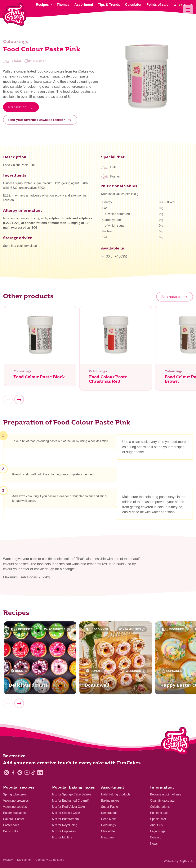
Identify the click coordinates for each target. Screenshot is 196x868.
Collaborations (160, 807)
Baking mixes (110, 801)
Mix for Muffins (62, 837)
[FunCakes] (15, 14)
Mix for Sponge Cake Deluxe (72, 794)
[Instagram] (6, 773)
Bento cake (11, 831)
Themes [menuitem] (63, 5)
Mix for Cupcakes (64, 831)
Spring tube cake (15, 794)
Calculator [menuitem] (133, 5)
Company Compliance (50, 860)
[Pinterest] (20, 773)
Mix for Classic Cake (66, 813)
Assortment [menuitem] (84, 5)
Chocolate (108, 831)
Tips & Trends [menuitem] (109, 5)
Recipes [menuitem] (42, 5)
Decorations (109, 813)
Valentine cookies (15, 807)
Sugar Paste (109, 807)
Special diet (158, 819)
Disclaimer (24, 860)
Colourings (108, 825)
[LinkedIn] (40, 773)
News (154, 844)
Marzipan (107, 837)
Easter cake (11, 825)
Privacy (8, 860)
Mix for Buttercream (65, 819)
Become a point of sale (166, 794)
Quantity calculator (163, 801)
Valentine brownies (16, 801)
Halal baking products (116, 794)
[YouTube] (27, 773)
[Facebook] (13, 773)
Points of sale (159, 813)
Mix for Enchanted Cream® (71, 801)
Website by (178, 861)
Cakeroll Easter (13, 819)
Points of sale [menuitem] (157, 5)
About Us (156, 825)
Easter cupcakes (14, 813)
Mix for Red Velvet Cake (69, 807)
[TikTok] (33, 773)
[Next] (19, 401)
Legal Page (158, 831)
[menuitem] (186, 5)
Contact (155, 837)
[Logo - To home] (175, 742)
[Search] (175, 5)
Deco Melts (109, 819)
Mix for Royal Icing (65, 825)
